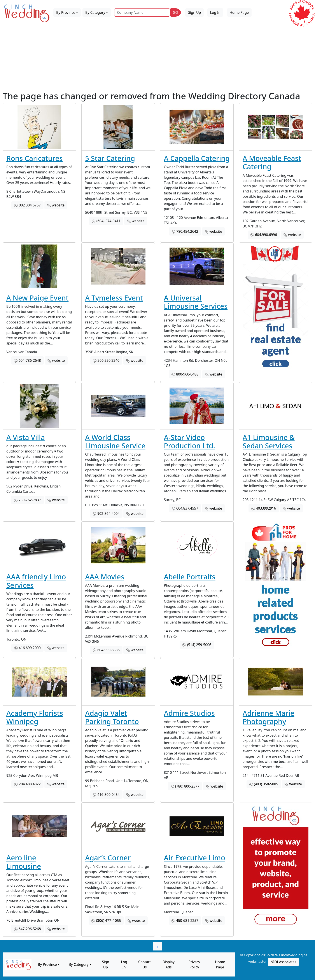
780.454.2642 (187, 231)
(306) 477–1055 (108, 921)
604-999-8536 (108, 650)
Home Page (239, 12)
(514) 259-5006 (199, 645)
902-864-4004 (108, 514)
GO (175, 12)
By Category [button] (95, 12)
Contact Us (145, 964)
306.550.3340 (108, 360)
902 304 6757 (30, 205)
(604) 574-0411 (108, 221)
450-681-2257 (187, 921)
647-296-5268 (30, 929)
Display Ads (169, 964)
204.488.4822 (30, 784)
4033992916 (266, 508)
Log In (215, 12)
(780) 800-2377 (187, 786)
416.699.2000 (30, 648)
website (58, 205)
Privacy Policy (194, 964)
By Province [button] (66, 12)
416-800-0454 (108, 795)
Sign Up (194, 12)
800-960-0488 (187, 374)
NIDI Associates (283, 962)
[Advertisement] (157, 58)
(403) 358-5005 (266, 784)
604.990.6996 (266, 235)
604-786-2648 (30, 360)
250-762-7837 (30, 500)
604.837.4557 (187, 508)
